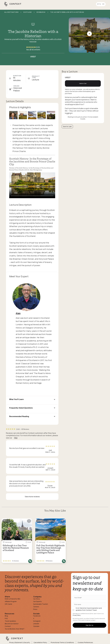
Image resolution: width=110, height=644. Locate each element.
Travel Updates (10, 621)
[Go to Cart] (100, 4)
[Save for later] (29, 521)
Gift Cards (8, 604)
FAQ (16, 438)
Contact (8, 626)
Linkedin (36, 624)
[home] (14, 6)
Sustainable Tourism (41, 604)
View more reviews (32, 497)
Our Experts (37, 601)
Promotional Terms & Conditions (62, 642)
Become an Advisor (12, 624)
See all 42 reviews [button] (33, 50)
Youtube (36, 626)
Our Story (37, 599)
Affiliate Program (11, 601)
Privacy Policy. (77, 615)
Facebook (37, 616)
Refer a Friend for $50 (12, 599)
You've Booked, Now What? (15, 629)
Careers (36, 607)
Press (35, 609)
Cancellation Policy (40, 642)
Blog (6, 616)
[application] (32, 185)
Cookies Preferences (85, 642)
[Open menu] (103, 4)
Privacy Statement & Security (20, 642)
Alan (18, 313)
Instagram (37, 621)
